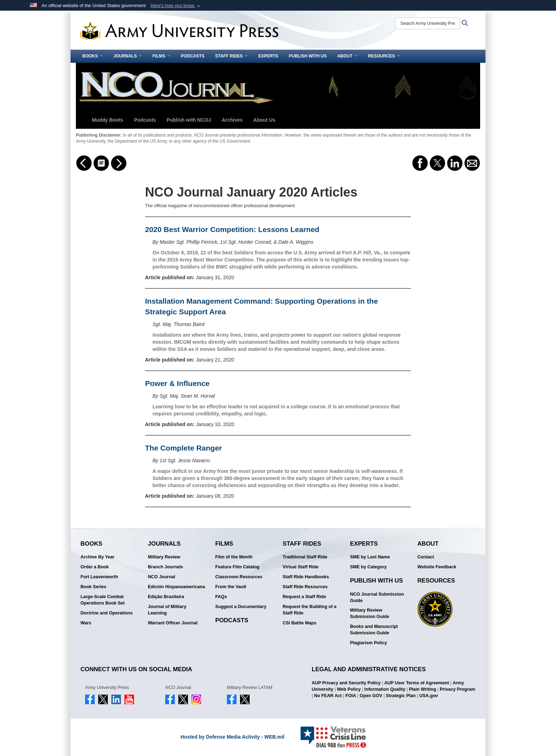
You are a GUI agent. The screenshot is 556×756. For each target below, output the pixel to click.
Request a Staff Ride (304, 597)
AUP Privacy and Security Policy (346, 683)
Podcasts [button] (145, 120)
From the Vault (231, 587)
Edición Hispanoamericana (176, 587)
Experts (268, 56)
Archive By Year (98, 557)
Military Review (164, 557)
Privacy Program (457, 689)
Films (161, 56)
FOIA (351, 696)
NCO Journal (162, 577)
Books (93, 56)
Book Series (93, 587)
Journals (128, 56)
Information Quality (385, 689)
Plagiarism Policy (368, 643)
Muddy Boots (108, 120)
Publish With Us (308, 56)
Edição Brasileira (166, 597)
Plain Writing (422, 689)
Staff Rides (232, 56)
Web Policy (349, 689)
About (347, 56)
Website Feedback (437, 567)
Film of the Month (234, 557)
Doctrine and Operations (107, 613)
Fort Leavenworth (99, 577)
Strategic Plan (401, 696)
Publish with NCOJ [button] (189, 120)
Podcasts (193, 56)
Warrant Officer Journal (173, 623)
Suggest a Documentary (241, 607)
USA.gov (429, 696)
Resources (384, 56)
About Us (264, 120)
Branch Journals (165, 567)
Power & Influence (177, 383)
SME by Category (368, 567)
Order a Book (95, 567)
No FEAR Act (328, 696)
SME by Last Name (370, 557)
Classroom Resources (239, 577)
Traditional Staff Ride (305, 557)
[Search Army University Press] (428, 23)
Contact (426, 557)
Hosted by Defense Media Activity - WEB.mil (232, 737)
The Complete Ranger (184, 448)
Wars (86, 623)
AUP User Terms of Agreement (417, 683)
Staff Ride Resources (305, 587)
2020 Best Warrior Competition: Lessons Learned (232, 229)
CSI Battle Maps (299, 623)
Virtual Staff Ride (301, 567)
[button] (176, 6)
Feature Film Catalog (237, 567)
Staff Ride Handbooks (306, 577)
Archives (232, 120)
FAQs (221, 597)
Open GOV (371, 696)
